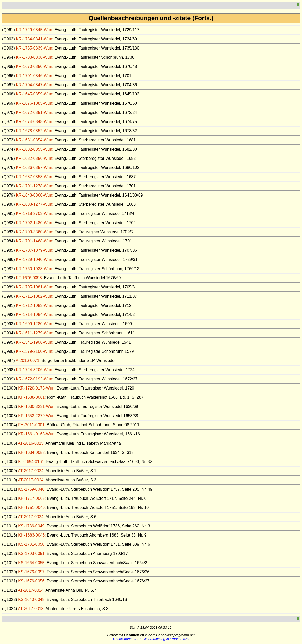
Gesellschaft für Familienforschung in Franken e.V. (151, 639)
